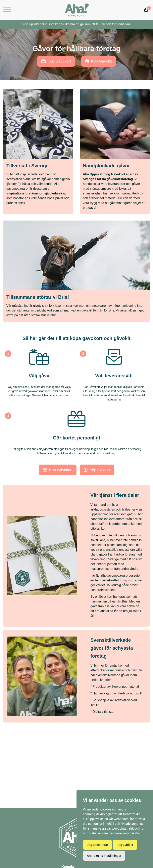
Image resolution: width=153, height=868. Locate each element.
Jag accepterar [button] (97, 845)
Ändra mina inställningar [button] (104, 856)
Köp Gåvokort (56, 61)
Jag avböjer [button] (125, 845)
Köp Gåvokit (99, 61)
